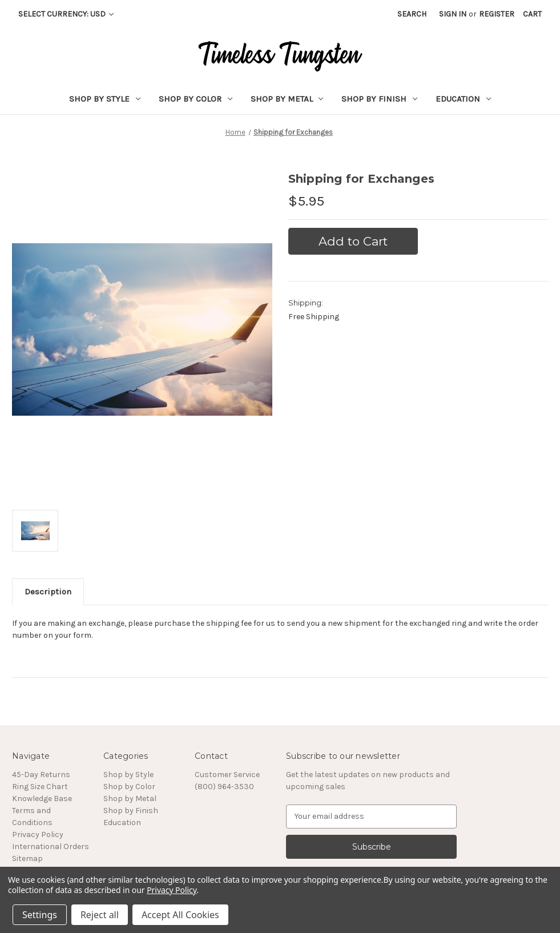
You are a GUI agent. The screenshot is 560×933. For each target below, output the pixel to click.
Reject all (100, 915)
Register (497, 14)
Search (412, 14)
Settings (40, 915)
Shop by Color (196, 99)
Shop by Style (105, 99)
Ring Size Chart (40, 787)
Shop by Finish (379, 99)
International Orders (51, 846)
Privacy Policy (38, 835)
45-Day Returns (41, 775)
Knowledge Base (42, 799)
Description (48, 592)
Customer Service (227, 775)
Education (463, 99)
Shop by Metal (287, 99)
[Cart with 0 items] (532, 14)
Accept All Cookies (180, 915)
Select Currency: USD (66, 14)
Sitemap (27, 858)
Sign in (453, 14)
